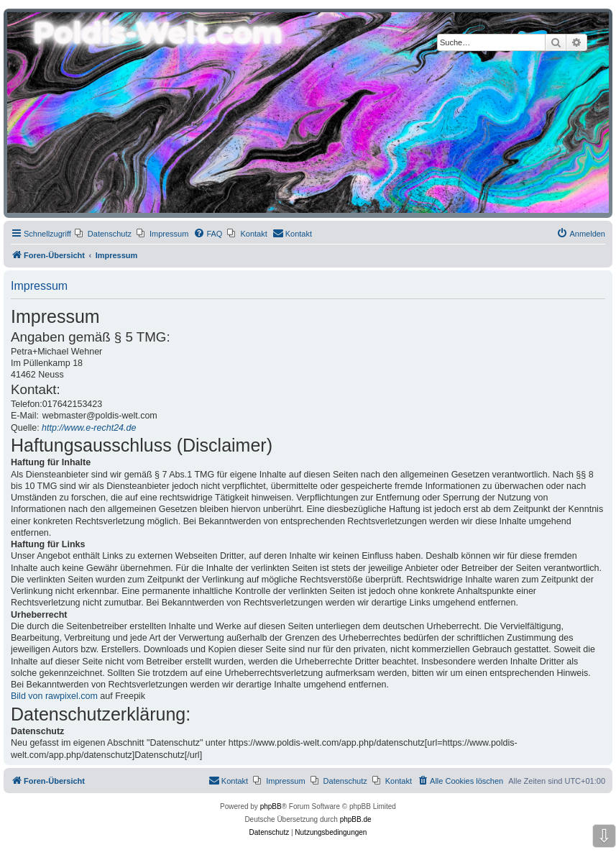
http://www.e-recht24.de (89, 428)
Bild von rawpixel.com (54, 696)
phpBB (271, 806)
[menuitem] (103, 234)
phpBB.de (356, 819)
